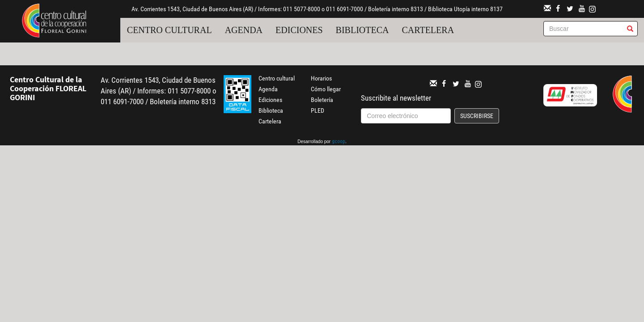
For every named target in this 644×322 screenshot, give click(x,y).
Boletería (322, 100)
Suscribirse (477, 116)
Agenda (244, 30)
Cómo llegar (326, 89)
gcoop (339, 142)
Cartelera (428, 30)
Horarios (321, 78)
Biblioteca (362, 30)
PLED (318, 110)
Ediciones (299, 30)
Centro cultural (169, 30)
